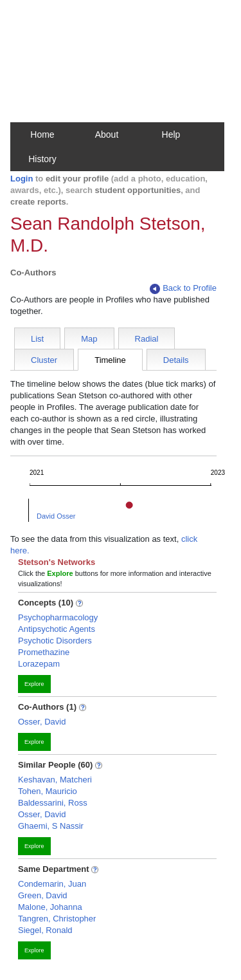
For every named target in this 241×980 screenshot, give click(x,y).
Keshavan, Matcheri (55, 780)
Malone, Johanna (50, 907)
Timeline (110, 360)
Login (22, 179)
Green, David (43, 895)
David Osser (56, 516)
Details (176, 360)
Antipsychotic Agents (57, 629)
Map (89, 339)
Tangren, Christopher (57, 919)
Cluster (44, 360)
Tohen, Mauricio (48, 791)
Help (171, 134)
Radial (147, 339)
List (37, 339)
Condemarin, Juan (52, 884)
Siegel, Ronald (45, 930)
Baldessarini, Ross (53, 803)
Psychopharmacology (58, 617)
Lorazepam (39, 664)
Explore (34, 684)
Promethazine (44, 652)
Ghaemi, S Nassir (51, 826)
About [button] (107, 134)
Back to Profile (183, 289)
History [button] (42, 159)
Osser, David (42, 722)
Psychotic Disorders (55, 641)
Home (42, 134)
